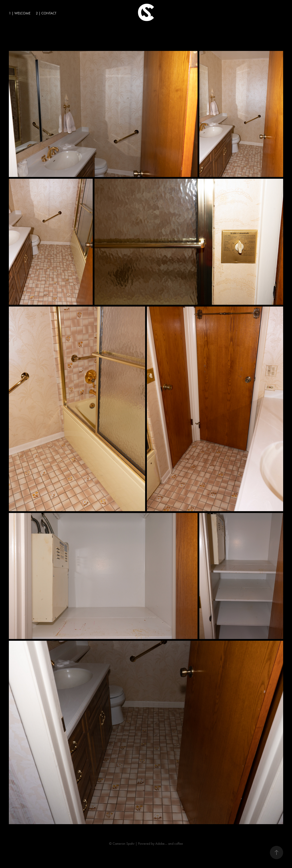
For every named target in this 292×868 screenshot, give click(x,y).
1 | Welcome (20, 13)
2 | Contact (46, 13)
